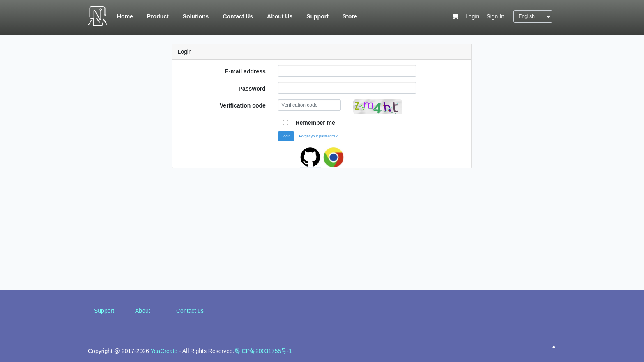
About (143, 311)
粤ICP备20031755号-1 (263, 351)
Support (104, 311)
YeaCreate (164, 351)
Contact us (190, 311)
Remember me (315, 123)
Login (472, 16)
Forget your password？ (319, 136)
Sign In (495, 16)
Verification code (243, 105)
